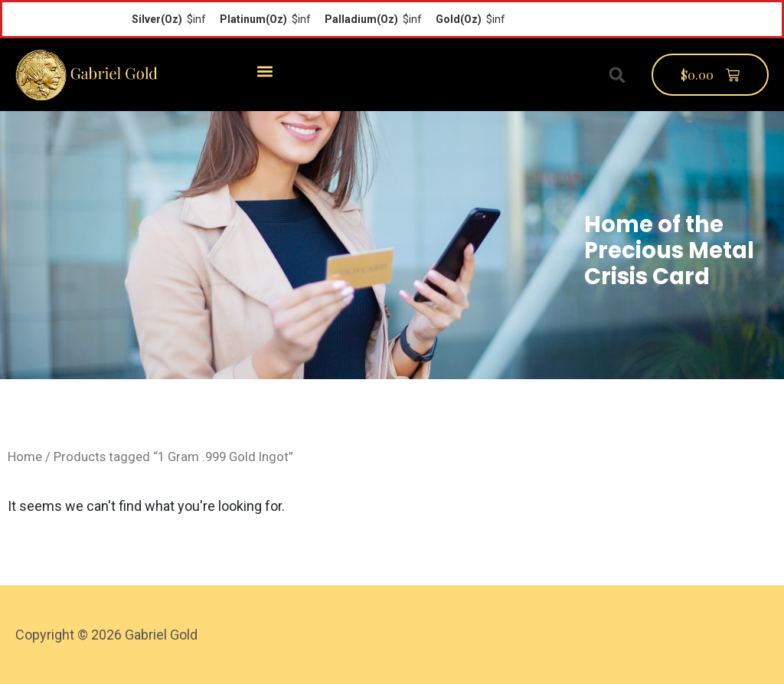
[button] (265, 71)
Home (25, 457)
